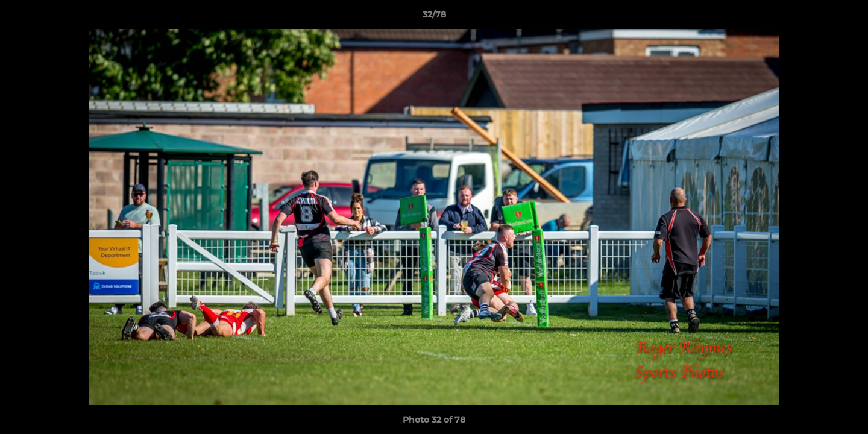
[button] (846, 17)
